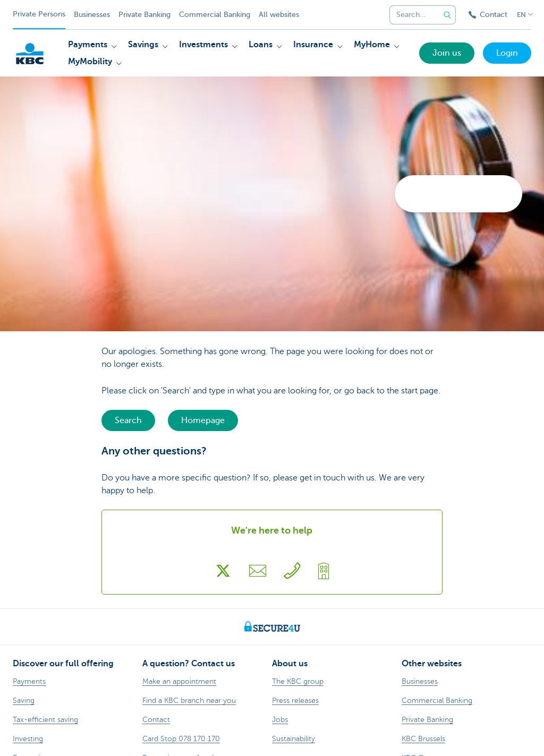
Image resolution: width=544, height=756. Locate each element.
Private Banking (144, 15)
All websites (279, 15)
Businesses (92, 15)
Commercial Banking (215, 15)
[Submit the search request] (447, 15)
